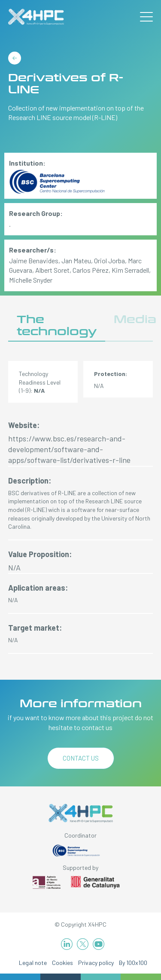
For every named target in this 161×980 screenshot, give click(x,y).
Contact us (81, 758)
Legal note (33, 963)
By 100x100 (133, 963)
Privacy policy (96, 963)
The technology (57, 325)
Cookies (62, 963)
